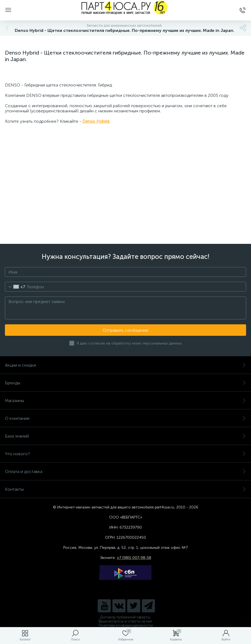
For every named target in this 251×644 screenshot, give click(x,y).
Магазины (125, 401)
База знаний (125, 436)
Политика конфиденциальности (126, 625)
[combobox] (15, 287)
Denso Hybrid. (96, 121)
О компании (125, 418)
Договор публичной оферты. (125, 617)
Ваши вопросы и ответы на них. (126, 621)
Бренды (125, 383)
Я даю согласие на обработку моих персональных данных (129, 343)
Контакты (125, 489)
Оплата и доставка (125, 471)
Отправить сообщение (125, 330)
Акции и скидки (125, 365)
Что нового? (125, 454)
